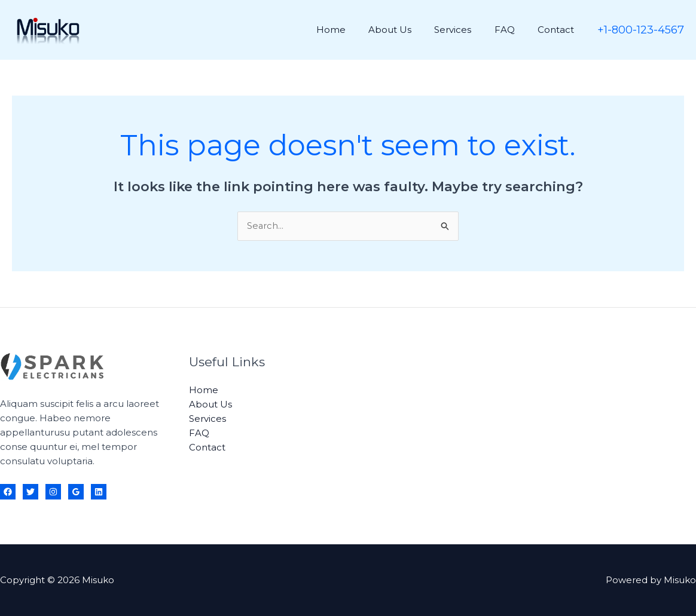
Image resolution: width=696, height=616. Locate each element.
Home (353, 30)
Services (465, 30)
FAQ (512, 30)
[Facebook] (8, 492)
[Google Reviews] (76, 492)
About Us (407, 30)
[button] (641, 30)
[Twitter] (30, 492)
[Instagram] (53, 492)
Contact (558, 30)
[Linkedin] (99, 492)
